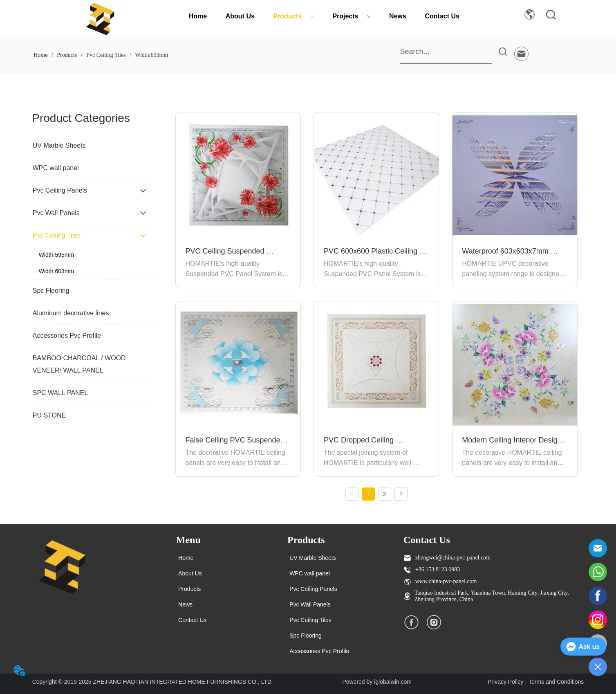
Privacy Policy (505, 682)
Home (198, 16)
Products (293, 16)
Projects (351, 16)
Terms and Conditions (556, 682)
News (398, 16)
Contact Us (442, 16)
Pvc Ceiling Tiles (106, 55)
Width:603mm (151, 55)
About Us (240, 16)
